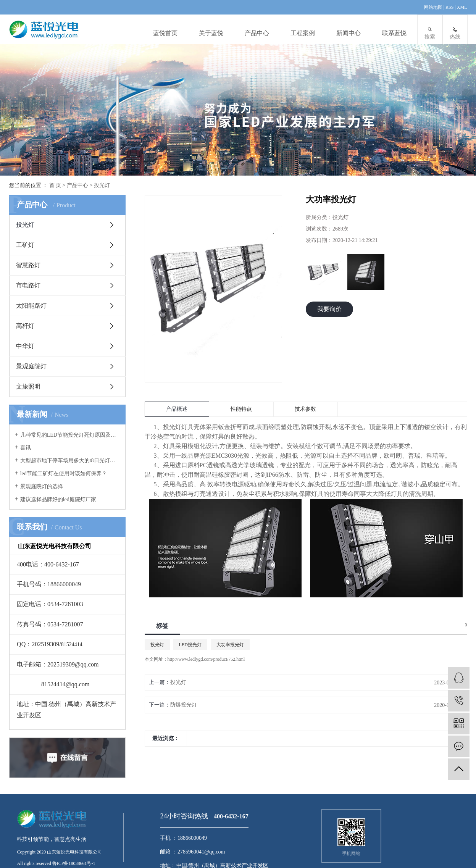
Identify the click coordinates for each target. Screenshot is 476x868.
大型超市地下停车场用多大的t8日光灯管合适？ (70, 461)
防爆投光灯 (184, 705)
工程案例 (303, 33)
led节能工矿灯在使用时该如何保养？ (64, 474)
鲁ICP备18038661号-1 (74, 863)
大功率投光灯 (230, 645)
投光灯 (102, 185)
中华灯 (25, 346)
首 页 (55, 185)
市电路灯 (28, 285)
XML (462, 7)
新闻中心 (349, 33)
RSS (449, 7)
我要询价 (329, 309)
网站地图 (434, 7)
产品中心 (257, 33)
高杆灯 (25, 326)
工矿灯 (25, 245)
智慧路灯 (28, 265)
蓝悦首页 (165, 33)
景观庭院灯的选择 (42, 486)
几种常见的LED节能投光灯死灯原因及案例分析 (70, 435)
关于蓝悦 (211, 33)
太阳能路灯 (31, 306)
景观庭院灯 (31, 366)
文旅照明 (28, 386)
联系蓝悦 (394, 33)
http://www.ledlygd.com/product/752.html (206, 659)
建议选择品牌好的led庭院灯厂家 (58, 499)
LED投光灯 (190, 645)
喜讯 (26, 448)
